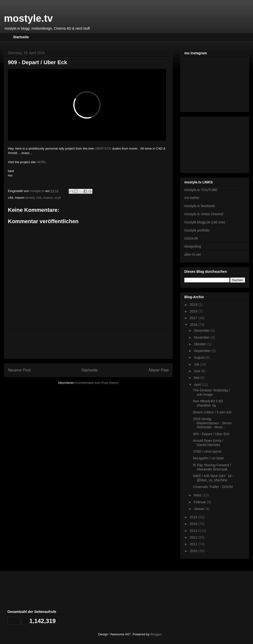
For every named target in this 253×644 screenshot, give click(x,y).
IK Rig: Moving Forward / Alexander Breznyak (212, 467)
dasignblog (193, 246)
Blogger (156, 634)
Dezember (202, 331)
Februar (200, 502)
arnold (30, 198)
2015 (194, 517)
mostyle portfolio (197, 230)
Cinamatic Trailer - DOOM (213, 487)
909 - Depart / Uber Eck (211, 434)
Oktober (200, 344)
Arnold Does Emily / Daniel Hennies (208, 443)
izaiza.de (191, 238)
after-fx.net (193, 254)
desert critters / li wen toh (212, 412)
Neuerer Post (19, 370)
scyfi (58, 198)
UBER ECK (103, 148)
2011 (194, 544)
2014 (194, 524)
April (198, 385)
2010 (194, 551)
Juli (197, 364)
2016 (194, 325)
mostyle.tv (28, 18)
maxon (48, 198)
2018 (194, 311)
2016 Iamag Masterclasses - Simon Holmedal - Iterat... (212, 423)
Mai (197, 378)
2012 (194, 537)
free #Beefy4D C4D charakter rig (208, 403)
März (198, 495)
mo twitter (192, 198)
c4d (39, 198)
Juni (197, 371)
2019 (194, 305)
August (200, 357)
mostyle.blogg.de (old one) (205, 222)
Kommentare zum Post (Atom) (97, 383)
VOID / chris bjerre (207, 451)
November (202, 337)
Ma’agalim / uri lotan (208, 458)
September (203, 351)
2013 (194, 531)
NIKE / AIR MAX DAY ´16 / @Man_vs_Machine (213, 478)
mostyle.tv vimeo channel (204, 214)
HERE (41, 162)
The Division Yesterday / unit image (211, 392)
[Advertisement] (88, 347)
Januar (200, 509)
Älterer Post (158, 370)
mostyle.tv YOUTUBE (201, 190)
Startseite (21, 37)
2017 (194, 318)
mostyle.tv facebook (200, 206)
